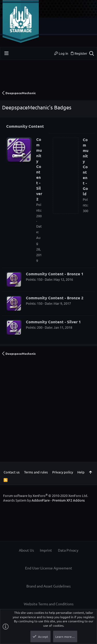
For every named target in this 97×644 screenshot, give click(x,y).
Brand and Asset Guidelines (48, 586)
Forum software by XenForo (46, 496)
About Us (26, 550)
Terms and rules (36, 472)
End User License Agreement (49, 568)
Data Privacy (68, 550)
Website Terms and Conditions (49, 604)
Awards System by (44, 500)
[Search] (91, 53)
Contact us (12, 472)
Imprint (46, 550)
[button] (6, 53)
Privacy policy (63, 472)
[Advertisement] (48, 77)
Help (81, 472)
